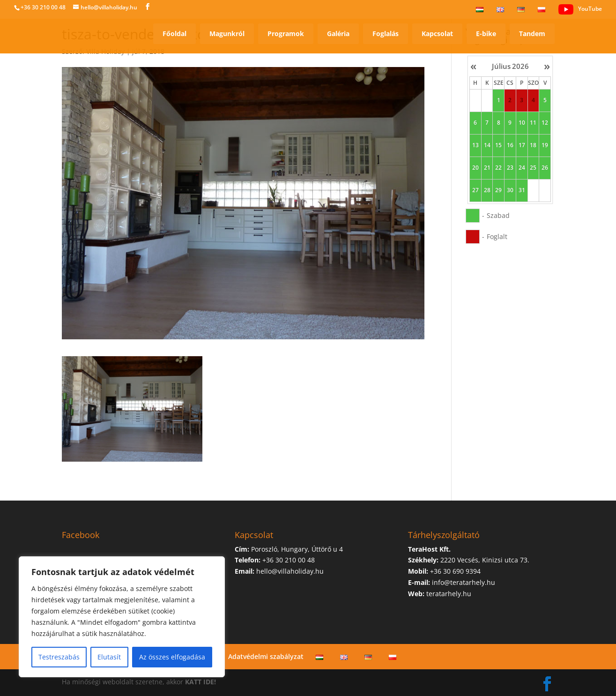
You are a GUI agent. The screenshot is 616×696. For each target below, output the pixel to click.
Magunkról (227, 34)
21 (487, 168)
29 (498, 190)
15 (498, 145)
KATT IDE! (200, 682)
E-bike (486, 34)
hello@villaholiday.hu (290, 571)
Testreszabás (59, 657)
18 (533, 145)
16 (510, 145)
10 (521, 123)
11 (533, 123)
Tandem (532, 34)
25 (533, 168)
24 (521, 168)
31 (521, 190)
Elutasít (109, 657)
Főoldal (174, 34)
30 (510, 190)
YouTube (580, 9)
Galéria (338, 34)
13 (475, 145)
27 (475, 190)
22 (498, 168)
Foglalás (386, 34)
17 (521, 145)
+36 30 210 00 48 (43, 7)
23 (510, 168)
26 (545, 168)
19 (545, 145)
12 (545, 123)
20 (475, 168)
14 (487, 145)
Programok (286, 34)
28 (487, 190)
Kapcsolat (437, 34)
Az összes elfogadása (172, 657)
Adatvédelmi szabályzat (266, 656)
